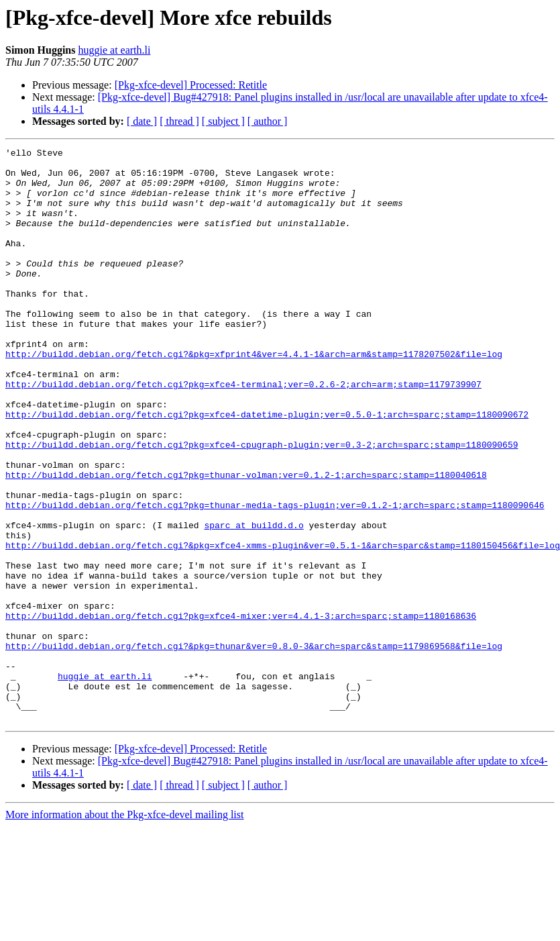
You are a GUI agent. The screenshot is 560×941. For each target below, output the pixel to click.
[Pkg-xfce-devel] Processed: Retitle (191, 85)
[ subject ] (223, 121)
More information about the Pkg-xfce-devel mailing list (124, 929)
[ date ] (142, 121)
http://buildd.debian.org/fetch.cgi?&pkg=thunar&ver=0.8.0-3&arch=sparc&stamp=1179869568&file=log (254, 746)
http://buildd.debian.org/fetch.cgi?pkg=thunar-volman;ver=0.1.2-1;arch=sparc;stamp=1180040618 (246, 541)
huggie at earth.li (114, 50)
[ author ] (268, 121)
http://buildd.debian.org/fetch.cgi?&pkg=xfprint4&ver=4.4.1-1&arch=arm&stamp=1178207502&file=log (254, 396)
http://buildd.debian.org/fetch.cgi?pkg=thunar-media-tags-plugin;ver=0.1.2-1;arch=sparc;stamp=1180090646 (275, 577)
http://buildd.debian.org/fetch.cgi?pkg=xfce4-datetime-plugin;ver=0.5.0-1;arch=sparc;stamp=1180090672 (267, 468)
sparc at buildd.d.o (254, 601)
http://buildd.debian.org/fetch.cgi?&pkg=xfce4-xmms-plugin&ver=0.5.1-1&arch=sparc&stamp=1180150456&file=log (283, 626)
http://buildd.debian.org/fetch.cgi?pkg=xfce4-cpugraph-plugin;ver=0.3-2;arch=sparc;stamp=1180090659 (262, 505)
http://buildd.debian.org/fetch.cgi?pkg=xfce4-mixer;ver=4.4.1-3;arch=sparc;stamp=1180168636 (241, 710)
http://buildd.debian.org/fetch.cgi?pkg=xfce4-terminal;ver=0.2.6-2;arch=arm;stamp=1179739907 (243, 432)
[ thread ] (179, 121)
